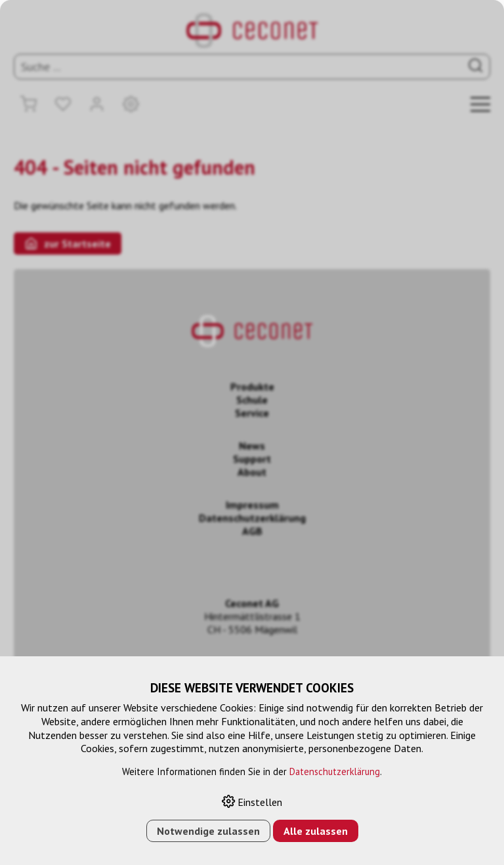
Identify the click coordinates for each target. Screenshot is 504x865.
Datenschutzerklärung (335, 771)
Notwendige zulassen (208, 831)
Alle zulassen (316, 831)
